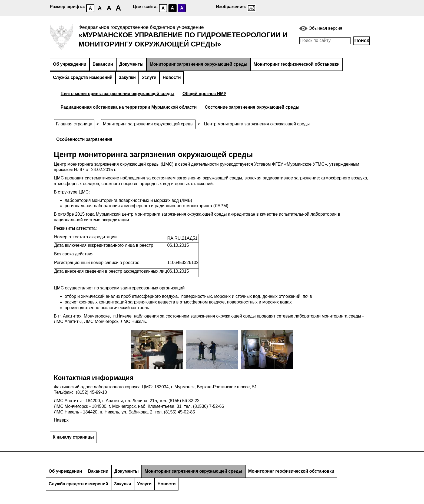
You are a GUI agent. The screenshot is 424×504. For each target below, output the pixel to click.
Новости (172, 77)
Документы (131, 64)
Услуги (149, 77)
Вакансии (103, 64)
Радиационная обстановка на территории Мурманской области (129, 107)
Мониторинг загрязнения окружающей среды (199, 64)
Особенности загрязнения (84, 139)
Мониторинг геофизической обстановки (297, 64)
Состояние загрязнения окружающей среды (252, 107)
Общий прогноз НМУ (204, 94)
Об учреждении (70, 64)
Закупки (127, 77)
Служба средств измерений (83, 77)
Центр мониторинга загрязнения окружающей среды (117, 94)
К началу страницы (73, 437)
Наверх (61, 420)
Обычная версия (326, 28)
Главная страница (74, 124)
